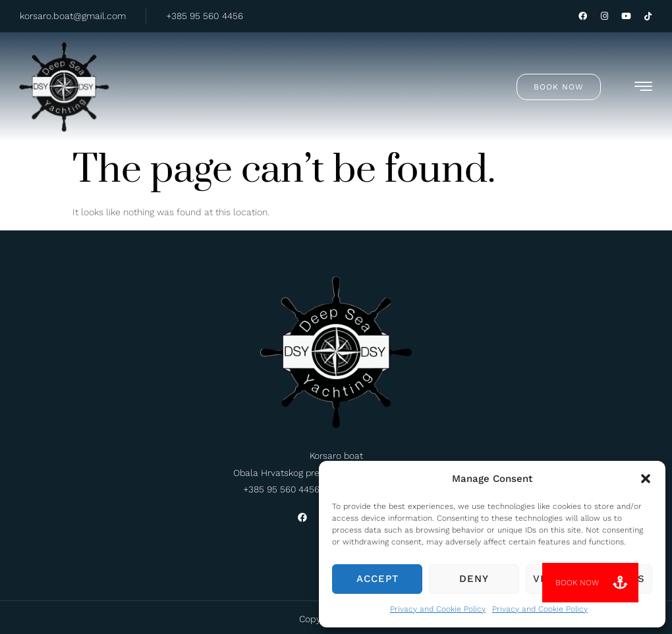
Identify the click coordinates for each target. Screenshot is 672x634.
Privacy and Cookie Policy (438, 609)
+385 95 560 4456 (205, 16)
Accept (378, 579)
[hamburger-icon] (643, 87)
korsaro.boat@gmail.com (73, 16)
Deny (474, 579)
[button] (646, 479)
